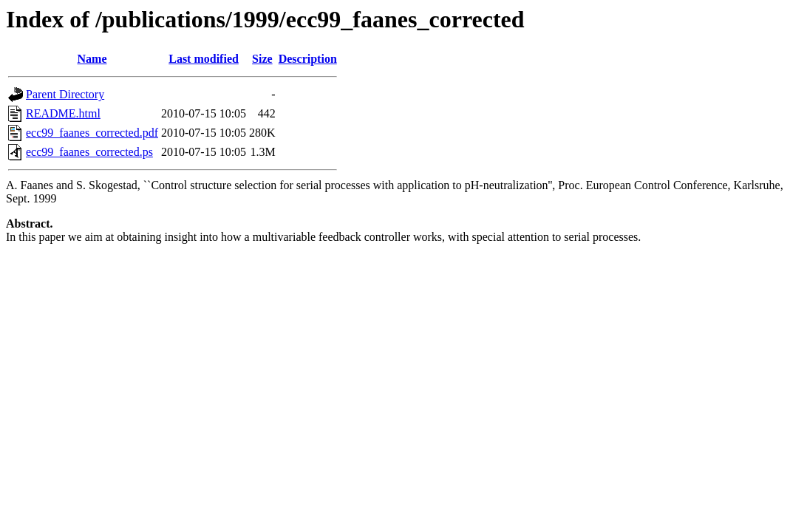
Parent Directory (65, 94)
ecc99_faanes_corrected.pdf (92, 133)
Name (92, 59)
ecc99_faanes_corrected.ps (89, 152)
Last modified (204, 59)
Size (262, 59)
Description (308, 59)
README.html (63, 113)
